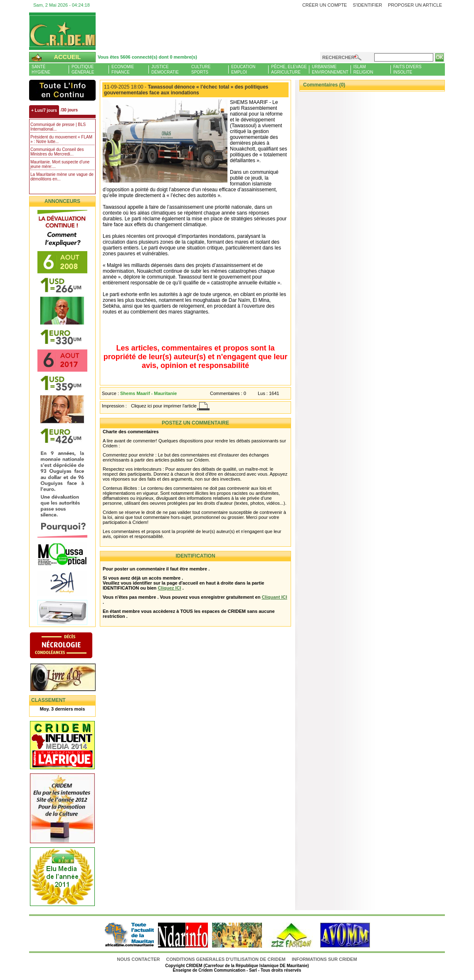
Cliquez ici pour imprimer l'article (164, 406)
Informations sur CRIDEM (325, 959)
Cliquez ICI (169, 588)
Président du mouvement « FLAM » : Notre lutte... (61, 139)
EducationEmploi (243, 69)
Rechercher (338, 57)
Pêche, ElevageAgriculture (289, 69)
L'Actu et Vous (62, 90)
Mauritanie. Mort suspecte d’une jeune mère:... (60, 164)
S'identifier (367, 5)
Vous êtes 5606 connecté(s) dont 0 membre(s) (147, 57)
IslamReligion (363, 69)
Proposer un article (415, 5)
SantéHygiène (41, 69)
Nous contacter (139, 959)
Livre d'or (70, 678)
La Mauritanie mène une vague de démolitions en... (62, 177)
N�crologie (70, 646)
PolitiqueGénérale (83, 69)
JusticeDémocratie (165, 69)
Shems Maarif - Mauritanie (148, 393)
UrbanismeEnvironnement (330, 69)
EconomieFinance (123, 69)
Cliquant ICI (274, 597)
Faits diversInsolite (407, 69)
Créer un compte (325, 5)
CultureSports (201, 69)
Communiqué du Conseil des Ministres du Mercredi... (57, 152)
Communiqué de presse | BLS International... (58, 127)
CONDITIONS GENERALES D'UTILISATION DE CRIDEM (226, 959)
